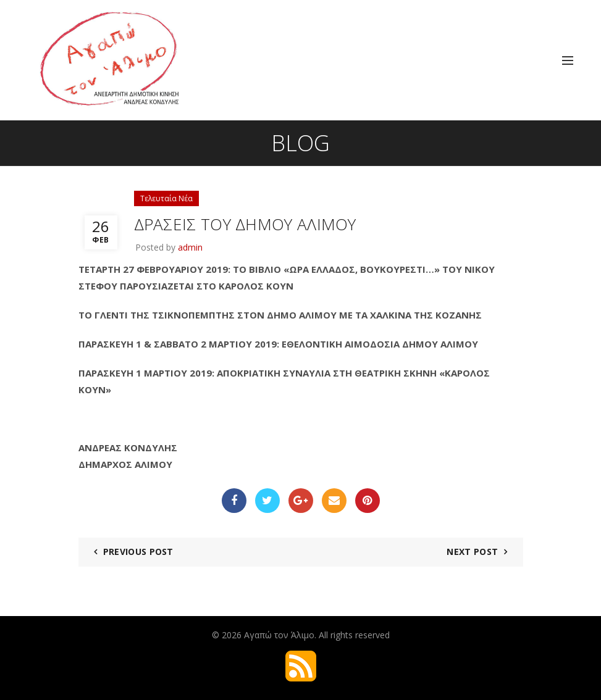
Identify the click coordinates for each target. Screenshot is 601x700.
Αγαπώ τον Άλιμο (279, 635)
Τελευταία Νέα (166, 198)
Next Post (472, 552)
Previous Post (138, 552)
